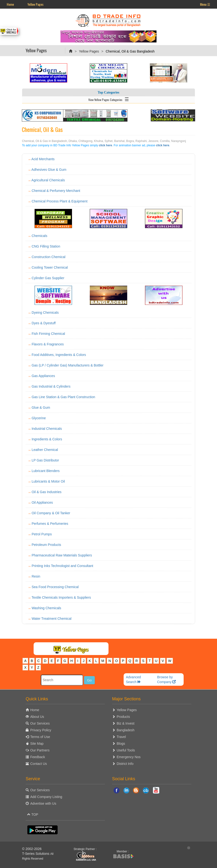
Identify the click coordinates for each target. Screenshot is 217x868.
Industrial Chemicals (47, 429)
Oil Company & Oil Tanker (51, 513)
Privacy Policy (41, 730)
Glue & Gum (41, 407)
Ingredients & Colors (47, 439)
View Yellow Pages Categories (109, 99)
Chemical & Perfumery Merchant (56, 191)
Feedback (38, 757)
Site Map (37, 744)
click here (105, 145)
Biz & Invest (126, 723)
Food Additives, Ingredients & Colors (59, 355)
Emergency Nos (129, 757)
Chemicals (39, 236)
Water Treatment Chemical (52, 619)
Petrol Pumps (42, 534)
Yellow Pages (35, 4)
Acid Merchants (43, 159)
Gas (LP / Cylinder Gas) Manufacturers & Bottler (68, 365)
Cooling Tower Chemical (50, 267)
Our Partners (40, 750)
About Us (37, 717)
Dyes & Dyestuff (44, 323)
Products (123, 717)
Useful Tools (126, 750)
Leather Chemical (45, 450)
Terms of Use (40, 737)
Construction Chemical (49, 257)
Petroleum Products (46, 545)
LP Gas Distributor (45, 460)
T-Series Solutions (36, 854)
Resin (36, 576)
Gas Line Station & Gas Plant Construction (63, 397)
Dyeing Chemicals (45, 313)
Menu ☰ (205, 4)
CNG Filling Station (46, 246)
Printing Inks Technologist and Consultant (63, 566)
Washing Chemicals (46, 608)
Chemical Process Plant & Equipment (60, 201)
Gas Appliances (43, 376)
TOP (33, 815)
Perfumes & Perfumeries (50, 524)
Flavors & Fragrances (48, 344)
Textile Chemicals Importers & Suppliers (61, 597)
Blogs (121, 744)
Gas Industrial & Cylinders (51, 386)
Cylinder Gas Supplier (48, 278)
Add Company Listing (46, 797)
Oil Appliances (42, 502)
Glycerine (39, 418)
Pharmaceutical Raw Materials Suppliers (62, 555)
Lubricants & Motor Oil (48, 481)
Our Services (40, 723)
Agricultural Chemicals (48, 180)
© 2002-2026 (32, 849)
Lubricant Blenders (46, 471)
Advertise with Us (43, 803)
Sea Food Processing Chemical (55, 587)
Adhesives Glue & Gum (49, 170)
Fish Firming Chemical (48, 334)
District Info (125, 764)
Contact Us (39, 764)
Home (10, 4)
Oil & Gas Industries (47, 492)
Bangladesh (126, 730)
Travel (121, 737)
